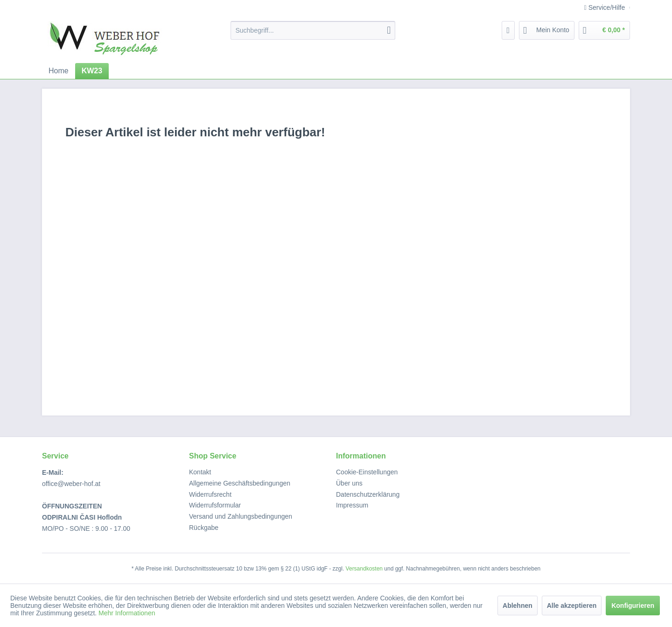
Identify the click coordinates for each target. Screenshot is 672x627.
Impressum (352, 505)
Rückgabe (204, 528)
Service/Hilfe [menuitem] (605, 7)
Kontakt (200, 472)
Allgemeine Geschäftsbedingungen (240, 483)
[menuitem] (313, 30)
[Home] (59, 71)
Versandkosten (364, 569)
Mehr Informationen (127, 613)
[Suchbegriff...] (313, 30)
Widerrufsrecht (210, 494)
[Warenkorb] (604, 30)
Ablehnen (518, 606)
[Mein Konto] (547, 30)
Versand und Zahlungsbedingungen (241, 516)
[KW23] (92, 71)
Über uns (349, 483)
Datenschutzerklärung (368, 494)
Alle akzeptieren (572, 606)
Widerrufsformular (215, 505)
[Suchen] (389, 30)
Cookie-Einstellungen (367, 472)
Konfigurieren (633, 606)
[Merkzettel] (508, 30)
